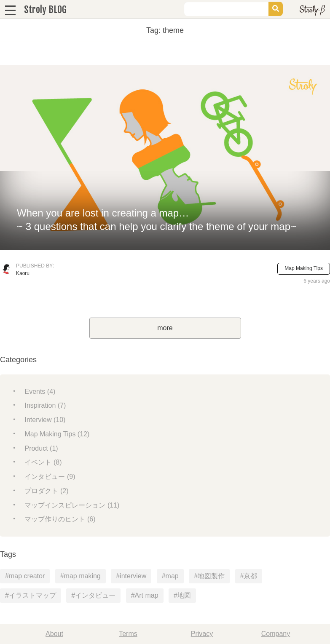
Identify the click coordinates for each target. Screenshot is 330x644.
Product (41, 448)
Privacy (202, 634)
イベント (43, 462)
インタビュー (50, 477)
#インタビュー (93, 595)
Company (276, 634)
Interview (45, 420)
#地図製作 (209, 576)
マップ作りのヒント (60, 519)
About (54, 634)
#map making (80, 576)
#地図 (182, 595)
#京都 (249, 576)
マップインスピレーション (72, 505)
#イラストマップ (31, 595)
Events (40, 391)
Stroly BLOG (45, 9)
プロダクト (46, 491)
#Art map (145, 595)
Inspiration (45, 405)
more (165, 328)
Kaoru (23, 273)
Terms (128, 634)
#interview (131, 576)
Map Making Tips (304, 268)
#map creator (25, 576)
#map (170, 576)
